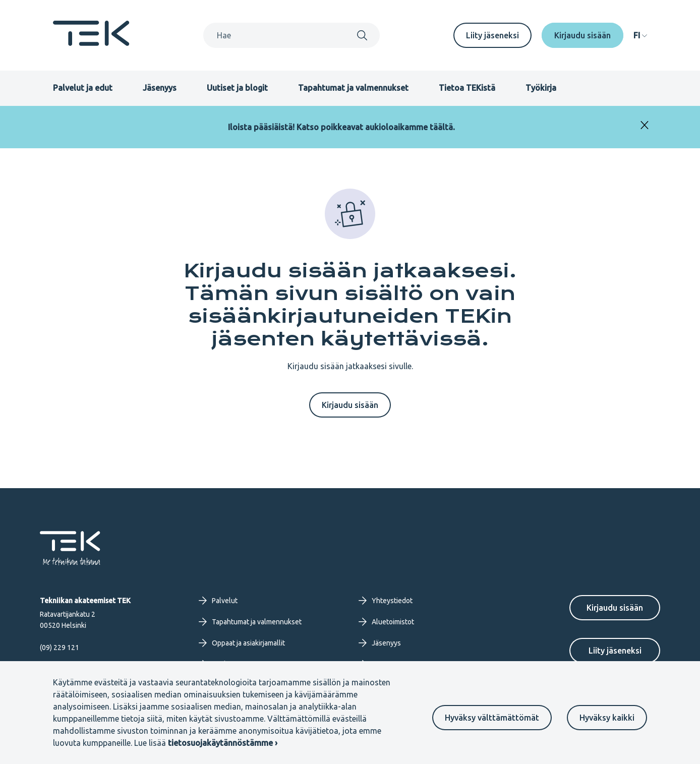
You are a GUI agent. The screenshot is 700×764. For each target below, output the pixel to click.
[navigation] (640, 35)
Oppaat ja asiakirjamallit (242, 643)
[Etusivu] (91, 43)
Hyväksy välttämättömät (492, 718)
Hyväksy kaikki (607, 718)
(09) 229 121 (60, 648)
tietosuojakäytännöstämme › (223, 743)
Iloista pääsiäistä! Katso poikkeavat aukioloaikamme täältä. (341, 127)
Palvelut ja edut (83, 88)
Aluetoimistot (386, 622)
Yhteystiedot (386, 601)
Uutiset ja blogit (237, 88)
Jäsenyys (160, 88)
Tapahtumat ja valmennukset (353, 88)
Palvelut (218, 601)
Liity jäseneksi (492, 35)
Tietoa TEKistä (467, 88)
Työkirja (541, 88)
